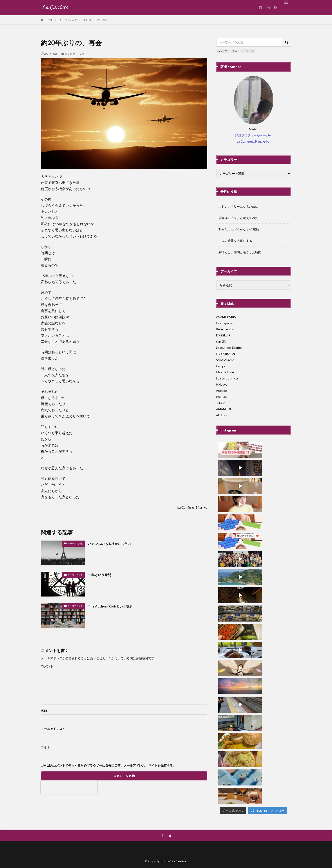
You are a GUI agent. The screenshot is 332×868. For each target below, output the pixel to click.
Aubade (221, 391)
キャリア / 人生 (68, 20)
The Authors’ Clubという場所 (114, 606)
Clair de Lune (225, 372)
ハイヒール (248, 51)
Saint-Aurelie (225, 360)
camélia (221, 341)
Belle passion (225, 329)
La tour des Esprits (229, 348)
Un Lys (221, 366)
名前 (45, 711)
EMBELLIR (223, 335)
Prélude (221, 397)
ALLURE (222, 415)
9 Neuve (222, 384)
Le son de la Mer (227, 378)
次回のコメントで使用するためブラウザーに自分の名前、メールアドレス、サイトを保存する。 (110, 766)
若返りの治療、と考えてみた (238, 218)
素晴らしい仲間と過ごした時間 (240, 252)
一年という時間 (102, 575)
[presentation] (69, 787)
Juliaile (221, 403)
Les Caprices (225, 323)
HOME (49, 20)
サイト (45, 747)
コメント (47, 666)
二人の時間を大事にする (235, 241)
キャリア (223, 51)
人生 (235, 51)
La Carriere (179, 852)
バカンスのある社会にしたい (114, 543)
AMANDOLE (225, 409)
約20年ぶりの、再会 (96, 20)
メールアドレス (52, 729)
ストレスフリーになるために (238, 206)
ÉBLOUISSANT (227, 354)
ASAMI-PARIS (226, 317)
